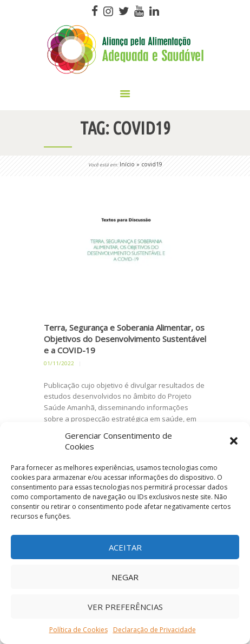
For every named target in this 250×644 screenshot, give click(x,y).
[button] (234, 441)
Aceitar (125, 547)
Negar (125, 577)
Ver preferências (125, 607)
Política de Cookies (78, 630)
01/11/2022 (59, 363)
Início (127, 164)
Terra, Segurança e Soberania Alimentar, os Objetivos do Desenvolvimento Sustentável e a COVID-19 (125, 339)
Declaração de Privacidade (154, 630)
